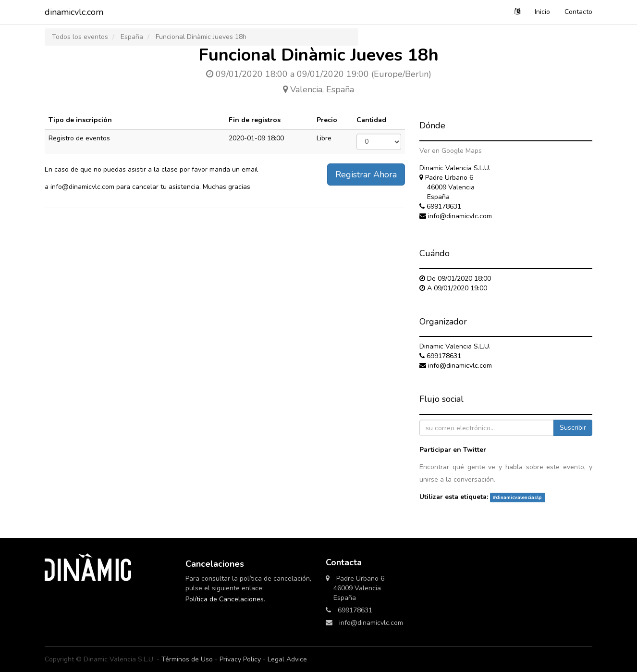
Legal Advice (287, 659)
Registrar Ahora (366, 174)
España (132, 37)
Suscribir (573, 428)
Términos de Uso (187, 659)
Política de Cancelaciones (225, 599)
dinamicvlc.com (74, 12)
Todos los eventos (80, 37)
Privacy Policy (240, 659)
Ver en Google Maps (451, 151)
